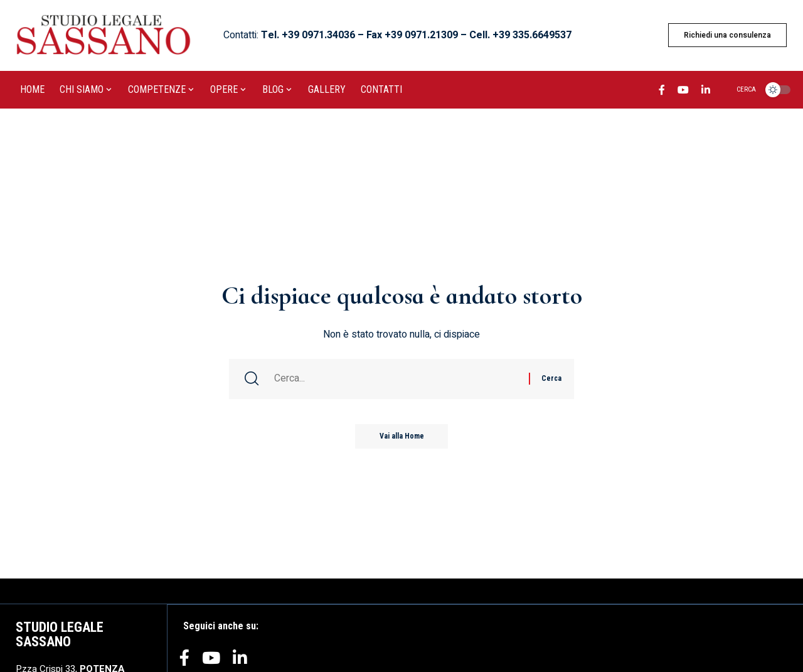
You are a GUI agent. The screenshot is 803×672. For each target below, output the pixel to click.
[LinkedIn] (706, 92)
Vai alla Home (402, 437)
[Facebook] (662, 92)
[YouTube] (683, 92)
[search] (739, 90)
